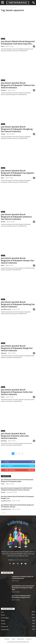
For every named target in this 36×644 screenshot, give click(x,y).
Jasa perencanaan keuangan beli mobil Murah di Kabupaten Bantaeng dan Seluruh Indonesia (17, 489)
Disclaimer (7, 639)
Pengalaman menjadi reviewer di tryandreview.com (23, 577)
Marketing (4, 441)
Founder (3, 134)
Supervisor (4, 353)
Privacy (13, 639)
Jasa (2, 612)
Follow (31, 466)
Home (2, 7)
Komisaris (4, 90)
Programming (5, 630)
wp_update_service (6, 309)
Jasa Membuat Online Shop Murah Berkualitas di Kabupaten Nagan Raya (23, 588)
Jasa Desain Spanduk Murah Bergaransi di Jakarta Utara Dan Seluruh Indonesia (15, 436)
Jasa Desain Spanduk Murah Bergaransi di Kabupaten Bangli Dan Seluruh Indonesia (17, 348)
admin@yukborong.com (21, 560)
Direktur (3, 222)
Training (3, 624)
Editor (3, 178)
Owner (3, 397)
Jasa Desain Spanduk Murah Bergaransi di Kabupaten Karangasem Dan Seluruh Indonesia (18, 173)
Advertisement (21, 639)
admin (3, 46)
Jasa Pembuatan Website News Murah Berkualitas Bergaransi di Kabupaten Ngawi (17, 480)
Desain (3, 39)
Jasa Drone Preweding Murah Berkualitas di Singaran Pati (21, 596)
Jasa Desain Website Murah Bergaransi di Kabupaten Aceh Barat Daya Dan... (18, 43)
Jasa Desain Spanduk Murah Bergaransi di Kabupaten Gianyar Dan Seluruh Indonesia (18, 261)
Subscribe (31, 470)
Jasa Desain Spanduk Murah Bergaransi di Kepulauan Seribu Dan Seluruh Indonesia (17, 392)
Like (33, 462)
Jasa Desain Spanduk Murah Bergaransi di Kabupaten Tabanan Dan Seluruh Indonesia (18, 85)
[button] (33, 3)
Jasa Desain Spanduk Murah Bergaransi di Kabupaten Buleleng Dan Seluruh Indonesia (18, 304)
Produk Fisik (4, 627)
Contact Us (29, 639)
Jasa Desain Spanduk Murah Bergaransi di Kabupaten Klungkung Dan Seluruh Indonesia (17, 129)
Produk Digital (5, 618)
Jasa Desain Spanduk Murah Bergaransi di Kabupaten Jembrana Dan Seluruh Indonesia (16, 217)
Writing (3, 621)
